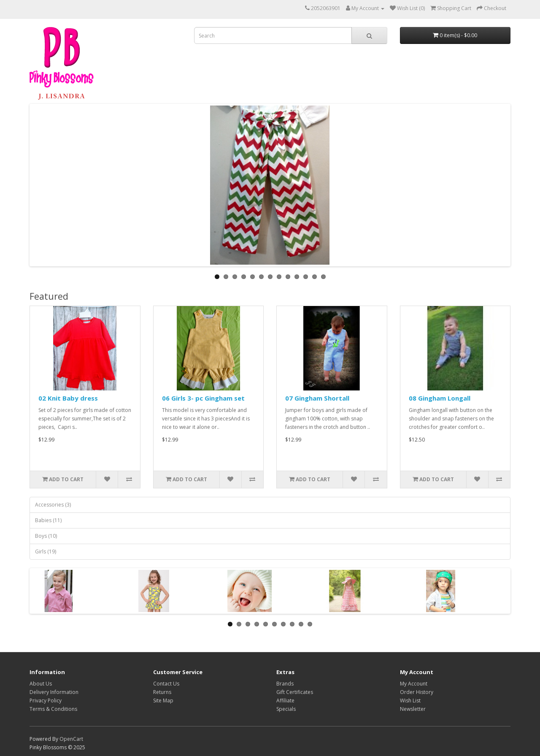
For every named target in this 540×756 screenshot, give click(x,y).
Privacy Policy (46, 700)
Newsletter (413, 709)
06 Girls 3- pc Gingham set (203, 398)
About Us (41, 684)
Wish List (410, 700)
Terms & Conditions (53, 709)
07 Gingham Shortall (317, 398)
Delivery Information (54, 692)
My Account (414, 684)
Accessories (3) (53, 505)
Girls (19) (46, 551)
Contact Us (166, 684)
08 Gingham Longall (440, 398)
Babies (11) (48, 520)
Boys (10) (46, 536)
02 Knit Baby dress (68, 398)
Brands (285, 684)
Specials (286, 709)
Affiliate (285, 700)
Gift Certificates (295, 692)
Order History (417, 692)
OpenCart (71, 739)
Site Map (163, 700)
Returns (162, 692)
